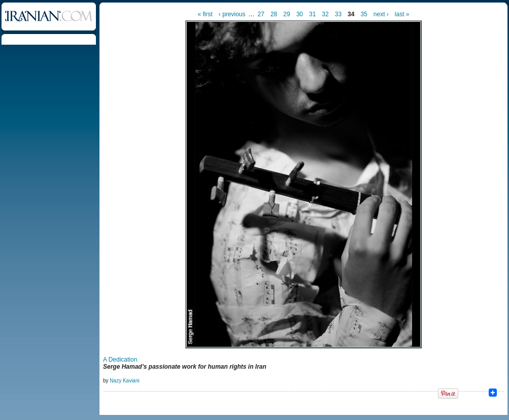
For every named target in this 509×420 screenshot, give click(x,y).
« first (205, 14)
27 (261, 14)
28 (274, 14)
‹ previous (232, 14)
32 (325, 14)
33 (338, 14)
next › (381, 14)
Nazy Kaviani (124, 381)
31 (312, 14)
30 (300, 14)
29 (286, 14)
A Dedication (120, 360)
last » (402, 14)
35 (364, 14)
